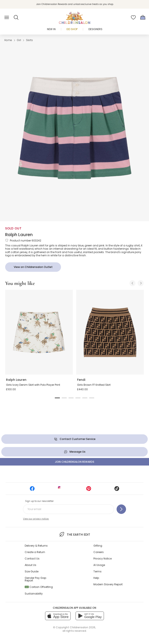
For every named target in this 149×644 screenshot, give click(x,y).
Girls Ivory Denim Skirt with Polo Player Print (33, 385)
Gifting (98, 546)
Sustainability (34, 594)
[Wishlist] (133, 17)
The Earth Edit (74, 534)
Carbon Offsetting (39, 587)
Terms (97, 571)
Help (96, 578)
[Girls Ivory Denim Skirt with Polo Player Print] (39, 332)
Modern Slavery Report (108, 584)
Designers (95, 29)
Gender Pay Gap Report (35, 579)
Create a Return (35, 552)
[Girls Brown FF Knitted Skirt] (110, 332)
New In (51, 29)
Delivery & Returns (36, 546)
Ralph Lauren (19, 235)
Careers (99, 552)
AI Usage (99, 565)
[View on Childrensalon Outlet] (33, 267)
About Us (30, 565)
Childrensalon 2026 (83, 627)
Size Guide (32, 571)
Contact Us (32, 559)
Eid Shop (72, 29)
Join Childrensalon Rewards (75, 462)
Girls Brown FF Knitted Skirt (94, 385)
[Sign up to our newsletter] (121, 509)
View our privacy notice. (36, 519)
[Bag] (143, 17)
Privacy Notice (103, 559)
